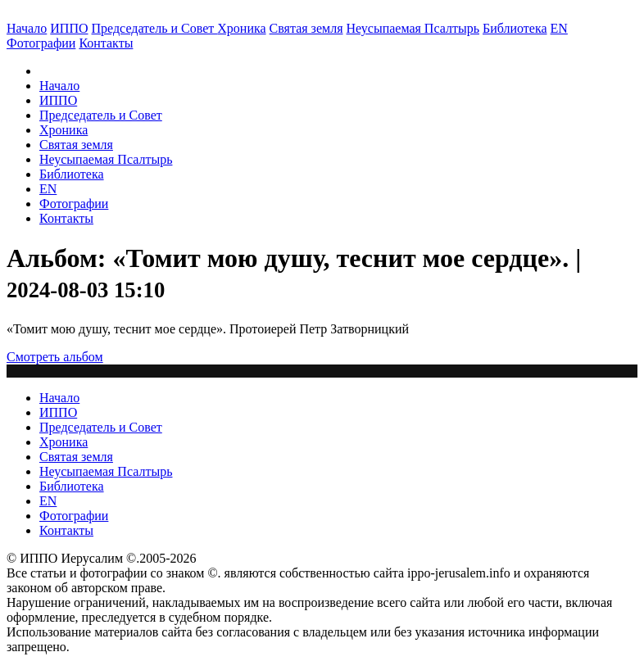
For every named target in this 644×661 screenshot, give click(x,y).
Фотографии (74, 204)
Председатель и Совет (155, 28)
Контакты (66, 218)
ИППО (69, 28)
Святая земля (306, 28)
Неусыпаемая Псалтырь (413, 28)
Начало (27, 28)
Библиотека (515, 28)
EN (559, 28)
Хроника (241, 28)
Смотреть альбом (55, 357)
